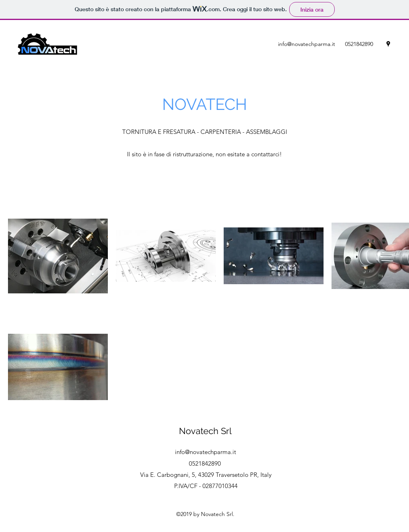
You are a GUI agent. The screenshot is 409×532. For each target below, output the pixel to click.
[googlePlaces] (388, 44)
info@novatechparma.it (307, 44)
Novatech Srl (205, 431)
